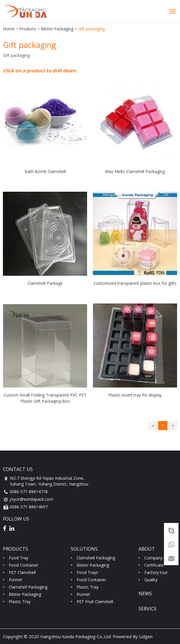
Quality (151, 580)
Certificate (154, 565)
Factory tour (156, 572)
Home (9, 29)
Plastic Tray (20, 602)
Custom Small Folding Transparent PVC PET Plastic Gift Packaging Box (45, 398)
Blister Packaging (57, 29)
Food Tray (19, 558)
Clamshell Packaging (28, 587)
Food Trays (87, 572)
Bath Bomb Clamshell (45, 171)
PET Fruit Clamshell (95, 602)
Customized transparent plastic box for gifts (135, 283)
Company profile (160, 558)
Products (28, 29)
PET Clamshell (22, 572)
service (148, 609)
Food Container (24, 565)
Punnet (15, 580)
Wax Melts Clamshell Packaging (135, 171)
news (145, 594)
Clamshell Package (45, 283)
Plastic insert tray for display (135, 395)
